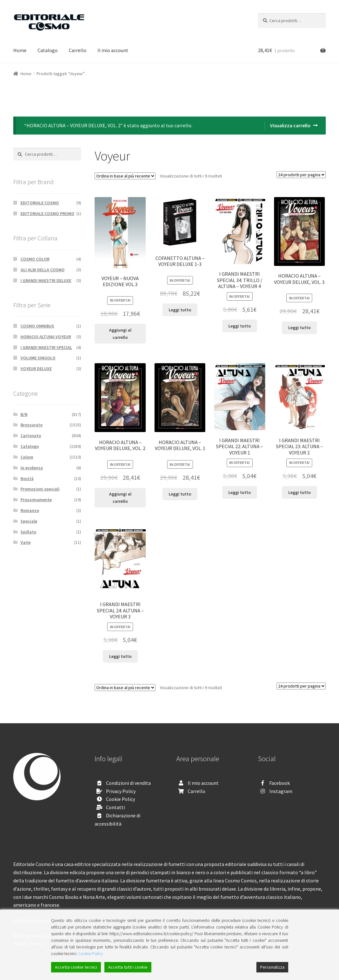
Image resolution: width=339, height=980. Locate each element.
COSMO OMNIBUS (37, 326)
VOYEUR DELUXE (36, 369)
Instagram (281, 791)
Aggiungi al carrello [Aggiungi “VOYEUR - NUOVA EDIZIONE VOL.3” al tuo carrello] (120, 334)
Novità (27, 478)
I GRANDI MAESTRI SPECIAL (46, 347)
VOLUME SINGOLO (38, 358)
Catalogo (48, 50)
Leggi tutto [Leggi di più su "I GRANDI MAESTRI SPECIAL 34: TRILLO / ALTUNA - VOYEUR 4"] (240, 326)
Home (20, 50)
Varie (26, 542)
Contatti (115, 807)
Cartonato (31, 436)
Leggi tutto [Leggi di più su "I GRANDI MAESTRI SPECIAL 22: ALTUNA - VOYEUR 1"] (240, 492)
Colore (27, 457)
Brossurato (32, 425)
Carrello (78, 50)
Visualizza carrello (290, 125)
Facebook (280, 783)
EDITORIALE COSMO (40, 203)
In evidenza (32, 468)
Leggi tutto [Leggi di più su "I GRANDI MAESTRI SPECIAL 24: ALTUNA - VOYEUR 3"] (120, 656)
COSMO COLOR (35, 259)
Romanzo (30, 510)
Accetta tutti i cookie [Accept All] (128, 967)
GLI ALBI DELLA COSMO (43, 270)
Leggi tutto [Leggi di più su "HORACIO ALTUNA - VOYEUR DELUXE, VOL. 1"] (180, 494)
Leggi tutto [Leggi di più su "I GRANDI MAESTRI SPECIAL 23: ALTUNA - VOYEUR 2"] (299, 492)
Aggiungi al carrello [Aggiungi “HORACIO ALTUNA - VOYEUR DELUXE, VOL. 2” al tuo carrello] (120, 498)
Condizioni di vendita (128, 783)
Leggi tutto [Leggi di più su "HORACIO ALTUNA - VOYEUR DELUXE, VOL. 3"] (299, 328)
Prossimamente (36, 500)
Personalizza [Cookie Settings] (272, 967)
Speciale (29, 521)
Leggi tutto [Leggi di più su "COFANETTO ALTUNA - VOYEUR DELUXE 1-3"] (180, 310)
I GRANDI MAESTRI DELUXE (46, 280)
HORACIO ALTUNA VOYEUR (46, 337)
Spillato (28, 532)
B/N (24, 414)
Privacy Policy (121, 791)
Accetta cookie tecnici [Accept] (76, 967)
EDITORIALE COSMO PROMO (47, 213)
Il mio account (113, 50)
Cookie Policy (120, 799)
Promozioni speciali (40, 489)
